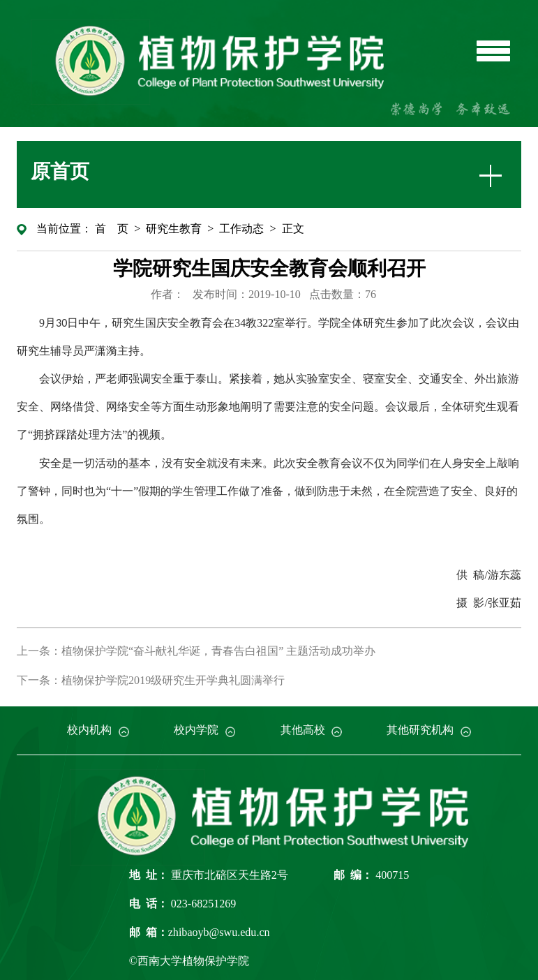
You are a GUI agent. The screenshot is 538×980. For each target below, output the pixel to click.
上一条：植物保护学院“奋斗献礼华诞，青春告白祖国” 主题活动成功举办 (196, 651)
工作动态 (241, 229)
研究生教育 (174, 229)
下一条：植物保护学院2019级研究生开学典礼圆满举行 (151, 680)
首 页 (112, 229)
